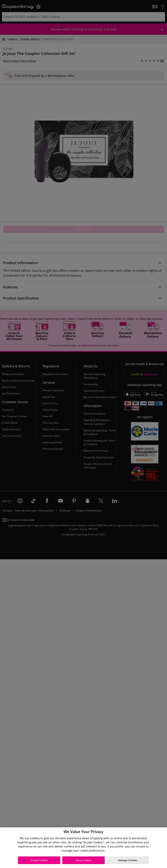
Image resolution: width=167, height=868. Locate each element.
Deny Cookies (83, 860)
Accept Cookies (39, 860)
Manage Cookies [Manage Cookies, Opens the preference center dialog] (128, 860)
